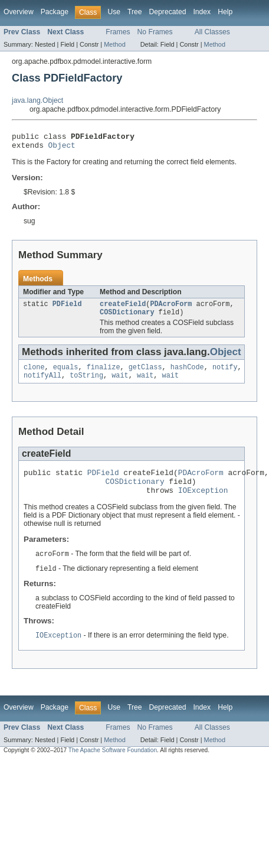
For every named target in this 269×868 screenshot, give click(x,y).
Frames (118, 32)
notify (225, 374)
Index (202, 12)
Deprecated (168, 12)
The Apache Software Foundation (113, 765)
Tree (135, 12)
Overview (19, 12)
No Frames (155, 32)
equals (66, 374)
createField (123, 308)
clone (34, 374)
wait (120, 383)
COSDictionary (127, 318)
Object (62, 148)
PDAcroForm (171, 308)
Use (114, 12)
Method (114, 44)
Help (225, 12)
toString (86, 383)
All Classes (212, 32)
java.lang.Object (37, 100)
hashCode (187, 374)
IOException (203, 503)
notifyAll (42, 383)
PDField (67, 308)
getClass (145, 374)
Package (55, 12)
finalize (104, 374)
